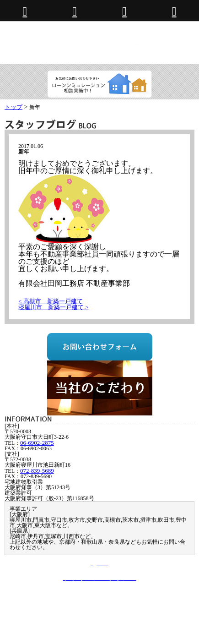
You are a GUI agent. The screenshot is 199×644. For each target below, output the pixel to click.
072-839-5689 (37, 471)
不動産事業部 (79, 601)
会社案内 (30, 607)
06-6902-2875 (37, 443)
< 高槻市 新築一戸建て (51, 301)
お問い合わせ (67, 607)
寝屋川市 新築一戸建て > (54, 307)
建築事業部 (118, 601)
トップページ (36, 601)
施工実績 (152, 601)
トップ (13, 107)
